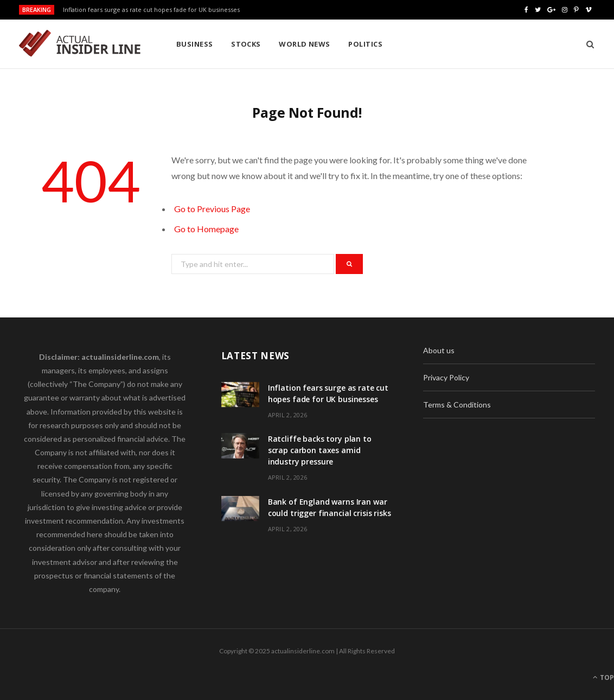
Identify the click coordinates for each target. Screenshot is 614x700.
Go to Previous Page (212, 209)
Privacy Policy (446, 377)
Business (195, 44)
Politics (365, 44)
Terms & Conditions (457, 405)
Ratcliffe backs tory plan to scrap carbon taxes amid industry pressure (320, 450)
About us (439, 350)
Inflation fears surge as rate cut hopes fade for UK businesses (151, 10)
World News (305, 44)
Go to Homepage (206, 229)
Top (603, 677)
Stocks (246, 44)
